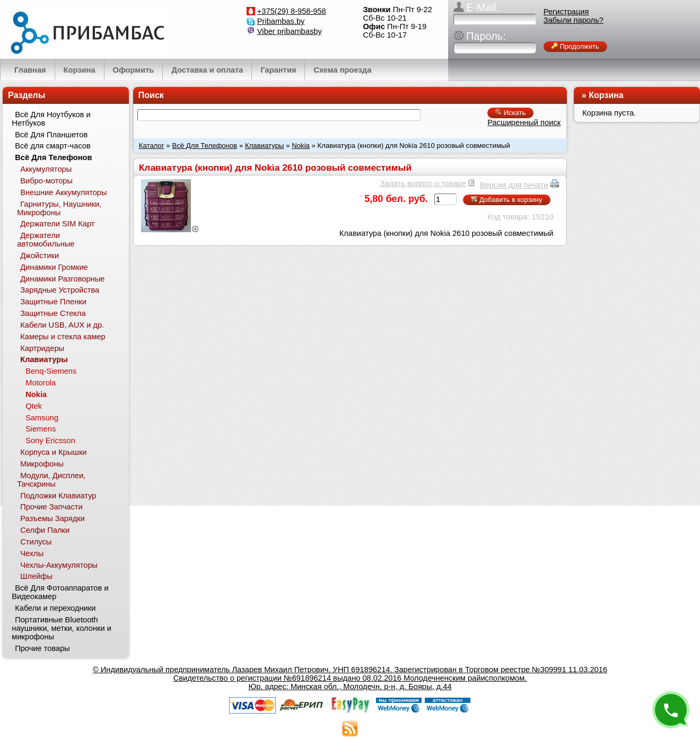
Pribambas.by (281, 21)
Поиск (151, 95)
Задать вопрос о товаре (423, 183)
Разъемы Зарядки (52, 518)
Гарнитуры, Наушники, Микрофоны (59, 208)
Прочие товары (42, 648)
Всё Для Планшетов (51, 135)
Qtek (34, 406)
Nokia (301, 146)
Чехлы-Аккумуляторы (59, 565)
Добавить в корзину (506, 200)
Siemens (41, 429)
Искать (510, 113)
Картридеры (42, 348)
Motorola (41, 383)
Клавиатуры (265, 146)
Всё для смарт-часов (53, 146)
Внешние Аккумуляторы (63, 192)
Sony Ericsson (50, 441)
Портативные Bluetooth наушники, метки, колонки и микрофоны (62, 628)
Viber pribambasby (290, 31)
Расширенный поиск (524, 122)
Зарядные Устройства (60, 290)
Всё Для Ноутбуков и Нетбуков (51, 119)
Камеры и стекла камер (63, 337)
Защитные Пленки (53, 302)
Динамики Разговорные (62, 279)
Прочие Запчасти (51, 507)
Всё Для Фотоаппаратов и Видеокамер (60, 592)
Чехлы (32, 553)
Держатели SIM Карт (57, 224)
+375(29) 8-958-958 (292, 11)
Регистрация (566, 12)
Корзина (606, 95)
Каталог (152, 146)
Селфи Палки (45, 530)
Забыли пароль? (574, 20)
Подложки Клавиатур (58, 496)
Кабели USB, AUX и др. (62, 325)
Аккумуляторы (46, 169)
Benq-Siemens (51, 371)
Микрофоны (42, 464)
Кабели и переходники (55, 608)
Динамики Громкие (54, 267)
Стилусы (36, 542)
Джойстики (40, 256)
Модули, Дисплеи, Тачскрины (51, 480)
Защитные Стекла (53, 313)
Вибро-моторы (46, 181)
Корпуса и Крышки (53, 452)
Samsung (42, 418)
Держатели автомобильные (46, 240)
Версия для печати (514, 185)
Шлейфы (36, 576)
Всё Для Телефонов (204, 146)
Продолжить (575, 46)
